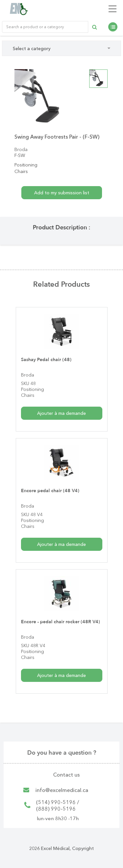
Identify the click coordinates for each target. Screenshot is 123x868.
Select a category (61, 48)
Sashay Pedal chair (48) (46, 360)
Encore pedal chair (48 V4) (50, 491)
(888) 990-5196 (56, 809)
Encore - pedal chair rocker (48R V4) (61, 622)
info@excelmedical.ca (62, 790)
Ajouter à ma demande (61, 413)
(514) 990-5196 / (58, 802)
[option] (43, 98)
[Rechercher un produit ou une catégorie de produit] (45, 27)
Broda (21, 149)
